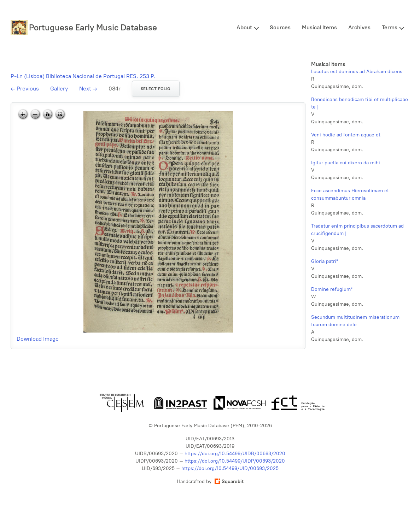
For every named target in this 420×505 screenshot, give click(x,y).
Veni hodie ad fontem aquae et (346, 135)
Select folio (156, 89)
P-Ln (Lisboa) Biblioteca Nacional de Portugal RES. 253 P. (83, 76)
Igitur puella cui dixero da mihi (346, 163)
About (244, 27)
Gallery (59, 89)
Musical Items (319, 27)
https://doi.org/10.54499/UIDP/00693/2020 (235, 461)
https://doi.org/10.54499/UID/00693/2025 (230, 468)
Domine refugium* (332, 289)
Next (88, 89)
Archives (359, 27)
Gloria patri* (325, 261)
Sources (280, 27)
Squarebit (229, 481)
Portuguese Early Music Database (93, 27)
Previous (25, 89)
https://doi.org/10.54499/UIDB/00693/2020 (235, 454)
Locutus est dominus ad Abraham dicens (357, 72)
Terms (390, 27)
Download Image (38, 339)
